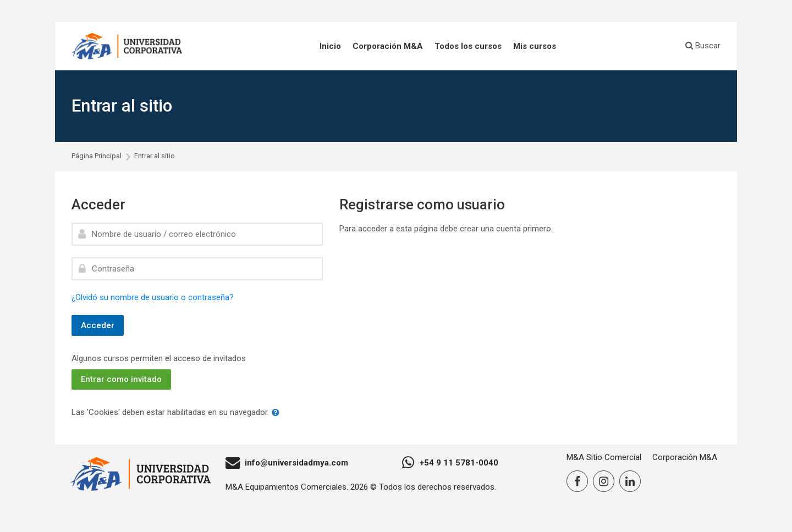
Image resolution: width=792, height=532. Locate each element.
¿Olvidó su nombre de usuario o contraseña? (153, 297)
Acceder (98, 325)
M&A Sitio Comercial (604, 457)
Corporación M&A (685, 457)
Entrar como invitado (121, 379)
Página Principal (97, 156)
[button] (278, 413)
